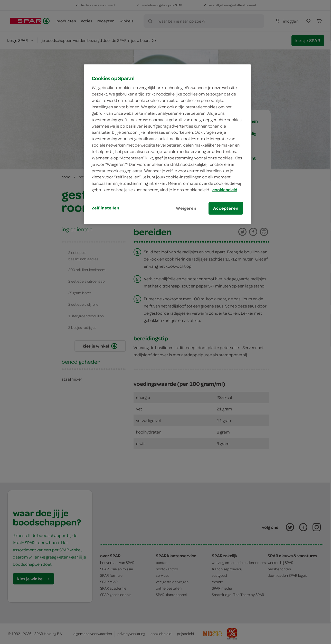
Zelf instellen (106, 208)
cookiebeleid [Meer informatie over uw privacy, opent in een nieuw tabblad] (225, 190)
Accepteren (226, 208)
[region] (167, 144)
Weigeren (186, 208)
